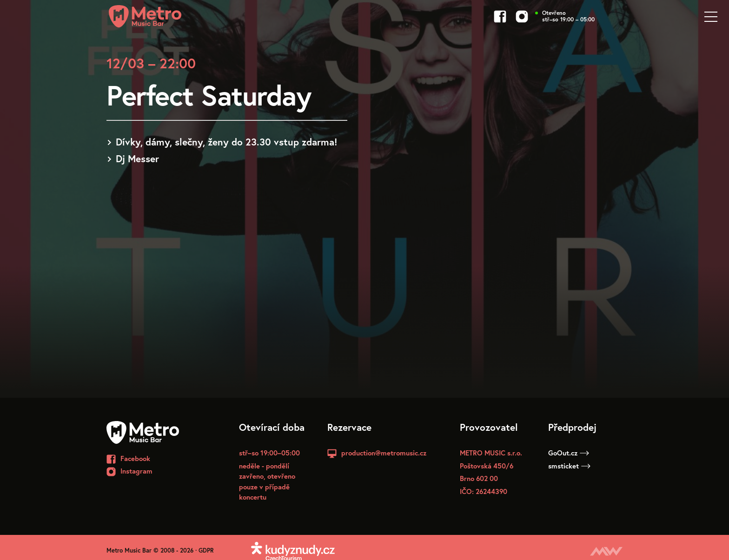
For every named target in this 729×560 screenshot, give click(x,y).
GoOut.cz (569, 453)
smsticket (569, 466)
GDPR (206, 550)
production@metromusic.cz (384, 453)
